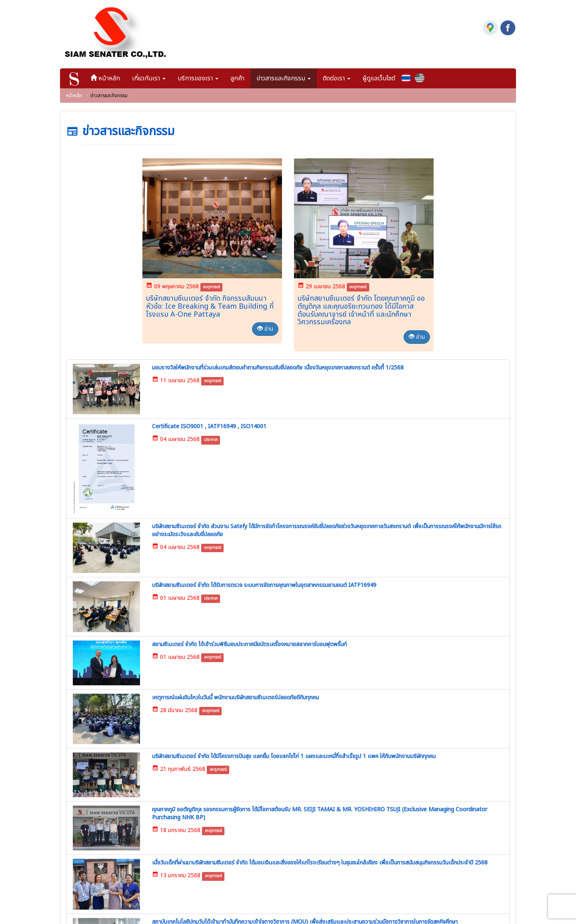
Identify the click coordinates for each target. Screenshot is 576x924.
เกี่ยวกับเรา (237, 771)
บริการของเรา (240, 783)
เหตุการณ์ (211, 283)
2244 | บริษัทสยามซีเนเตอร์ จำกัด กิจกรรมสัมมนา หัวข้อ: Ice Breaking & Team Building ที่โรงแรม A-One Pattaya (389, 786)
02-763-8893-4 (117, 808)
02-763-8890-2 (124, 792)
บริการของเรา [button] (202, 75)
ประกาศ (168, 411)
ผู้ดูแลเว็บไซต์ (382, 75)
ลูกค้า (241, 75)
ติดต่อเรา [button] (340, 75)
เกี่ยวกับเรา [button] (152, 75)
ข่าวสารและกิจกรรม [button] (287, 75)
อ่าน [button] (265, 326)
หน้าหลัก (112, 75)
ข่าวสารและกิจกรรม (247, 806)
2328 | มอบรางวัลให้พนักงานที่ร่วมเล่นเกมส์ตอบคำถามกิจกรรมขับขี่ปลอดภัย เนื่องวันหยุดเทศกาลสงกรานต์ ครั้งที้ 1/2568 (389, 864)
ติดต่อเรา (234, 818)
